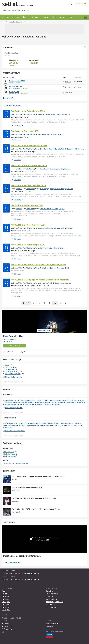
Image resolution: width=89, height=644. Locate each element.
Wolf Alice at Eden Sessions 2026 (27, 205)
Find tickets (24, 88)
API (3, 632)
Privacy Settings (52, 607)
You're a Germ (9, 369)
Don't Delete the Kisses (12, 374)
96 (60, 303)
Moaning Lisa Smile (11, 372)
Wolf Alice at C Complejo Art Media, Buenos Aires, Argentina (40, 280)
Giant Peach (9, 367)
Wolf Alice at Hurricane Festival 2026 (29, 166)
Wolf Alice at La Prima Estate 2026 (28, 111)
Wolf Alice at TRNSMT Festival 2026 (29, 185)
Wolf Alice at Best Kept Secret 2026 (28, 225)
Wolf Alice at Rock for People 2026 (28, 245)
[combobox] (44, 10)
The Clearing (31, 114)
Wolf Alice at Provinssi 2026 (25, 131)
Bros (6, 365)
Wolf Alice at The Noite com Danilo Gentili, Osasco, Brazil (39, 265)
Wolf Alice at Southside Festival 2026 (29, 146)
